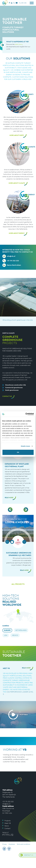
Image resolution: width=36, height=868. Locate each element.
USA (6, 635)
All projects (18, 584)
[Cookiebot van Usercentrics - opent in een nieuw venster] (26, 414)
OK (18, 452)
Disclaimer (12, 844)
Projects (8, 821)
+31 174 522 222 (8, 801)
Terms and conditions (23, 844)
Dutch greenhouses (12, 390)
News (7, 826)
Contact (7, 828)
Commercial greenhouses (14, 387)
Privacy (5, 844)
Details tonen (25, 446)
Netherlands (21, 630)
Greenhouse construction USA (16, 385)
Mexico (15, 635)
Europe (7, 630)
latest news (19, 44)
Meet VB (8, 823)
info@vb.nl (6, 804)
